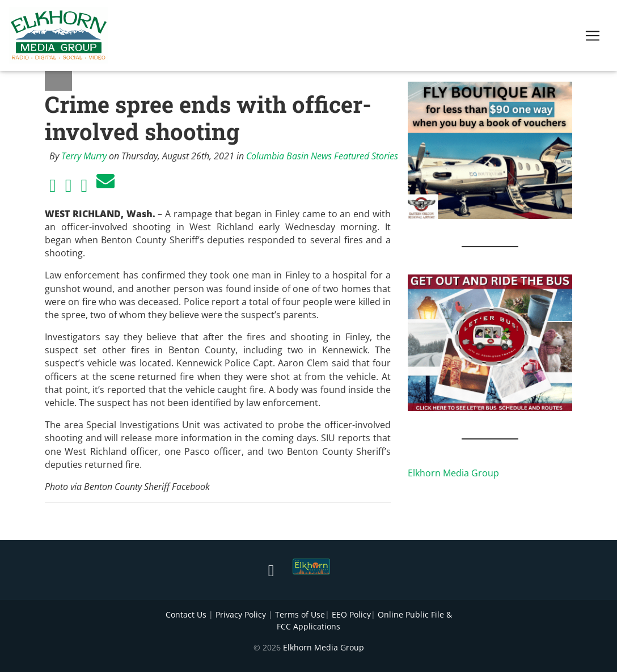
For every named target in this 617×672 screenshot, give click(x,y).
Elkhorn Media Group (453, 473)
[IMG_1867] (490, 342)
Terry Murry (84, 156)
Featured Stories (366, 156)
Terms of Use (300, 614)
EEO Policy (351, 614)
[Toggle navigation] (593, 38)
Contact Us (186, 614)
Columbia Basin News (289, 156)
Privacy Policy (241, 614)
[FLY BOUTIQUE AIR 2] (490, 149)
